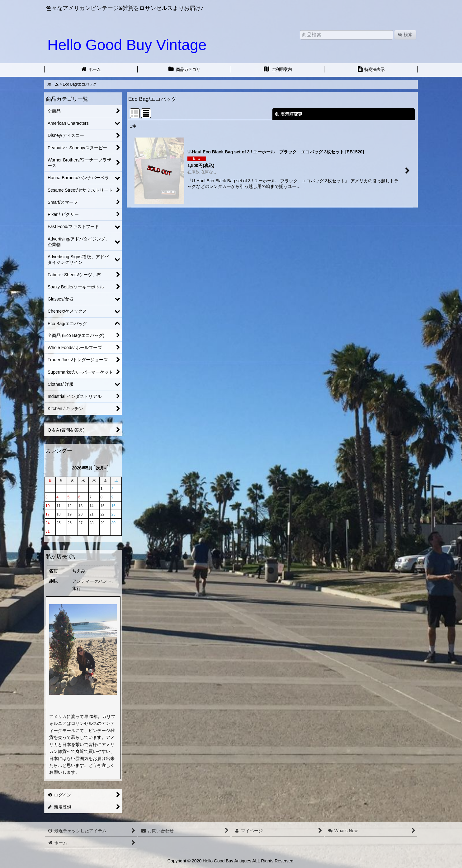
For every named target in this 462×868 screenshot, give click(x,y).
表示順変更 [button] (289, 114)
